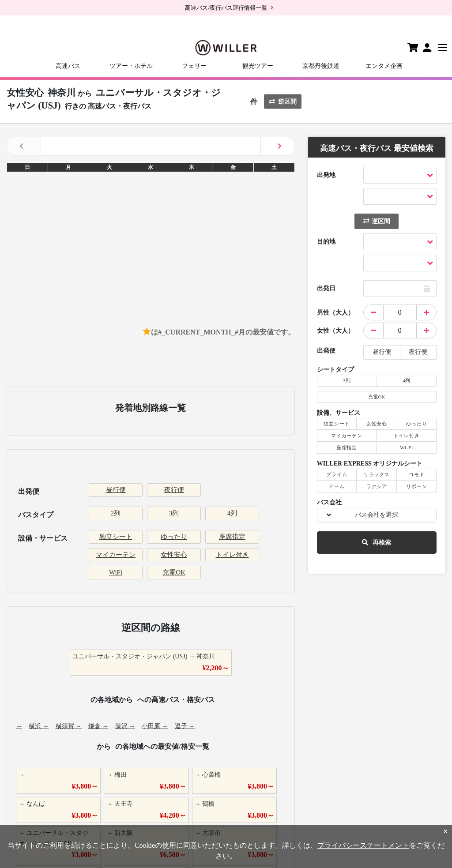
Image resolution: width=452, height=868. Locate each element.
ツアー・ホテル (131, 66)
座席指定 (232, 537)
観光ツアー (258, 66)
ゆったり (174, 537)
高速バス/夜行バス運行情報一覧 (226, 8)
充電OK (174, 572)
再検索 (377, 543)
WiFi (116, 572)
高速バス (68, 66)
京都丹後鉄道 (321, 66)
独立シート (116, 537)
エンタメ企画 (384, 66)
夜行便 (174, 490)
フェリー (194, 66)
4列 (232, 513)
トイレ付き (232, 555)
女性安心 (174, 555)
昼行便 (116, 490)
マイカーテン (116, 555)
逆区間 (283, 101)
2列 (116, 513)
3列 (174, 513)
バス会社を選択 (377, 515)
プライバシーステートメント (363, 845)
